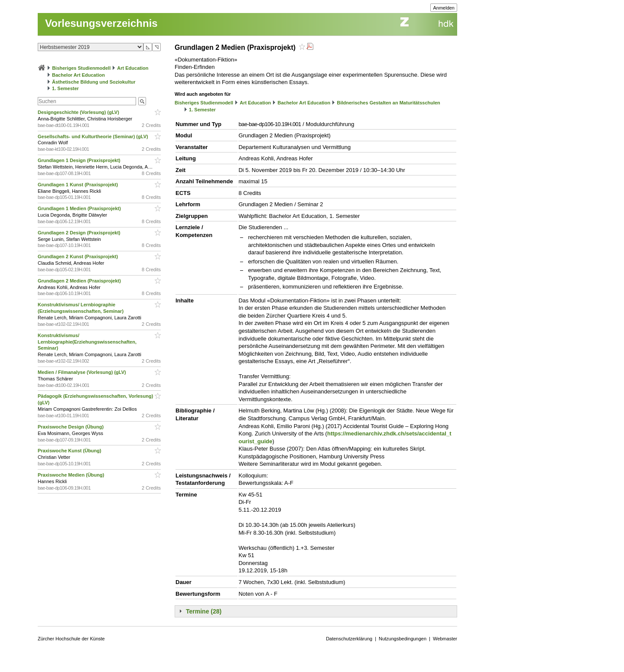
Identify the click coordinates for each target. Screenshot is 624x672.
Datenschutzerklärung (349, 639)
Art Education (133, 68)
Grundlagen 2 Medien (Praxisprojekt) (80, 281)
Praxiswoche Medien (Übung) (71, 475)
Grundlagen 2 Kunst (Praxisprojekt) (78, 256)
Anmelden (444, 8)
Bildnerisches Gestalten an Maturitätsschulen (388, 103)
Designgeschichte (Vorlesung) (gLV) (79, 112)
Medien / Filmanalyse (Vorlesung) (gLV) (83, 372)
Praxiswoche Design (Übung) (71, 427)
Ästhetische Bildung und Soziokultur (94, 82)
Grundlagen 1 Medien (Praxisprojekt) (80, 208)
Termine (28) (204, 611)
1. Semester (65, 88)
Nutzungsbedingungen (403, 639)
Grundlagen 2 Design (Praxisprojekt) (80, 233)
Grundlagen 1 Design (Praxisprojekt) (80, 160)
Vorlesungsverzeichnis (101, 23)
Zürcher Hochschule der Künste (71, 639)
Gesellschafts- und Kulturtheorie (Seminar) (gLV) (94, 136)
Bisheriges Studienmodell (81, 68)
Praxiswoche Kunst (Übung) (70, 451)
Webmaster (445, 639)
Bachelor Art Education (78, 75)
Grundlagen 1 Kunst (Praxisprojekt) (78, 185)
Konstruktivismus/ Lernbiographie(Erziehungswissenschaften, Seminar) (87, 342)
